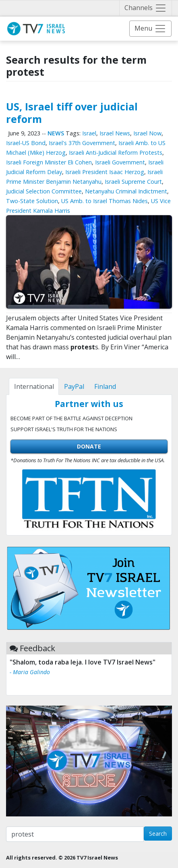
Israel (89, 133)
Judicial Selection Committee (44, 191)
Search (158, 834)
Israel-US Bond (26, 143)
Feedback (37, 648)
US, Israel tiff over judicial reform (72, 112)
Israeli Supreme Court (133, 182)
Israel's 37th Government (82, 143)
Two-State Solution (32, 201)
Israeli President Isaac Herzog (105, 172)
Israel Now (147, 133)
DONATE (89, 446)
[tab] (34, 386)
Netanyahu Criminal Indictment (126, 191)
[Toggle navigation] (146, 8)
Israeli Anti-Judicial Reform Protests (116, 153)
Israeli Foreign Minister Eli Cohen (49, 162)
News (56, 133)
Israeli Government (120, 162)
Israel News (115, 133)
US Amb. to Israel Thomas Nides (105, 201)
